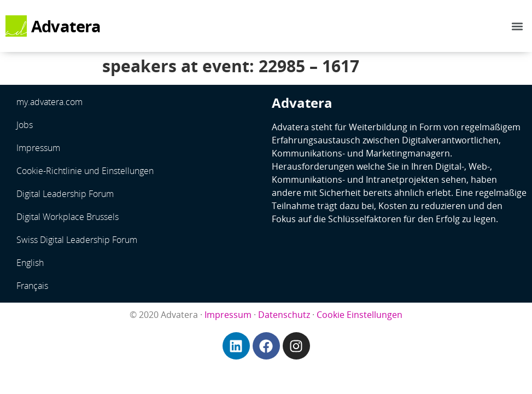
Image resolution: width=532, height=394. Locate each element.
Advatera (66, 26)
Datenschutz (284, 315)
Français (32, 286)
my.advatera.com (49, 102)
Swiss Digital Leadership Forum (77, 240)
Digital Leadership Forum (65, 194)
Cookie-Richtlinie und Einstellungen (85, 171)
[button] (518, 26)
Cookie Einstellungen (359, 315)
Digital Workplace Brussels (68, 217)
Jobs (25, 125)
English (30, 263)
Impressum (38, 148)
